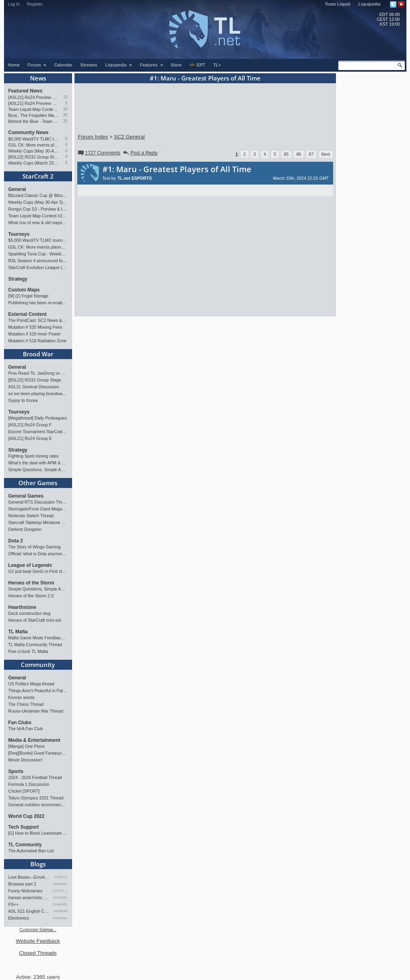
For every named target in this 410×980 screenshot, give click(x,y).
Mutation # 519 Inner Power (35, 334)
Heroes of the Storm (31, 583)
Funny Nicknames (25, 891)
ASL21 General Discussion (34, 387)
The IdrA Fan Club (26, 729)
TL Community (25, 845)
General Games (26, 496)
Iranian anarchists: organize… (29, 898)
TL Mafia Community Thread (35, 645)
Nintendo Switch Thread (31, 516)
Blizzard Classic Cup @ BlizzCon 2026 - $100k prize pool (38, 195)
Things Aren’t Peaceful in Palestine (38, 691)
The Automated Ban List (31, 851)
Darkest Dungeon (25, 529)
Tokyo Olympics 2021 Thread (36, 798)
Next (326, 154)
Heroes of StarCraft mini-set (35, 620)
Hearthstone (22, 607)
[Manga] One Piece (27, 746)
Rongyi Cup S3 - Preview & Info (38, 209)
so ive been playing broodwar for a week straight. (38, 394)
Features (152, 65)
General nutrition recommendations (38, 805)
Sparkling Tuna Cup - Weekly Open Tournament (38, 254)
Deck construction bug (29, 613)
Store (176, 65)
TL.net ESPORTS (135, 178)
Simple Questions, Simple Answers (38, 470)
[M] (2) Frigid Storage (29, 296)
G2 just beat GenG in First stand (38, 571)
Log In (14, 4)
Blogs (38, 864)
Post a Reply (140, 153)
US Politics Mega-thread (31, 684)
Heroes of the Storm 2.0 (31, 596)
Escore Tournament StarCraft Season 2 (38, 432)
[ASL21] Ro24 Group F (30, 425)
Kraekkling (60, 904)
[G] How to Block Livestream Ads (38, 833)
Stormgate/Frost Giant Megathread (38, 509)
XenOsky (60, 898)
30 (65, 115)
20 (65, 121)
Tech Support (24, 827)
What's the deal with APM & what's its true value (38, 463)
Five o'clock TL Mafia (28, 651)
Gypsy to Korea (23, 400)
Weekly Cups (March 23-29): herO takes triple (34, 163)
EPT (197, 65)
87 (311, 154)
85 (286, 154)
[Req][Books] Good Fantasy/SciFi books (38, 753)
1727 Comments (99, 153)
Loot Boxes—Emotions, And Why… (29, 877)
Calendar (63, 65)
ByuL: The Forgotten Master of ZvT (34, 115)
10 (65, 97)
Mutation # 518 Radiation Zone (38, 341)
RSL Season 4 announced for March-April (38, 261)
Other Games (38, 483)
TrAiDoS (61, 877)
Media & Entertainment (34, 740)
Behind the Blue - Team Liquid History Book (34, 121)
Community (38, 665)
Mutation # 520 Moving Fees (35, 327)
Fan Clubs (20, 723)
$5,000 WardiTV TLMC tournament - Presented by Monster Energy (34, 139)
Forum (37, 65)
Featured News (25, 91)
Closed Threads (38, 953)
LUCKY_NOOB (60, 891)
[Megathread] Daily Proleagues (38, 418)
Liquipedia (369, 4)
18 (65, 109)
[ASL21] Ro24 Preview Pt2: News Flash (34, 97)
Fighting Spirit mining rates (34, 456)
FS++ (14, 904)
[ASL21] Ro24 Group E (30, 438)
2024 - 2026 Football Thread (35, 777)
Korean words (22, 697)
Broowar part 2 (22, 884)
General (17, 189)
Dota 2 (16, 541)
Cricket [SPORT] (24, 791)
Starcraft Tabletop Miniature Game (38, 522)
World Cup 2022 (26, 816)
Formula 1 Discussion (29, 784)
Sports (16, 771)
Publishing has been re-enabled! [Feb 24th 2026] (38, 303)
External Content (28, 314)
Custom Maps (24, 290)
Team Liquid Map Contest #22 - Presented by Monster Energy (34, 109)
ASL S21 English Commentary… (29, 911)
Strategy (18, 279)
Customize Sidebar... (38, 930)
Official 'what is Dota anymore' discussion (38, 554)
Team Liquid (338, 4)
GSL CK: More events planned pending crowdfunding (34, 145)
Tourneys (19, 234)
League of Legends (30, 565)
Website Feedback (38, 941)
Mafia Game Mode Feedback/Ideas (38, 638)
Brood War (38, 354)
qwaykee (60, 884)
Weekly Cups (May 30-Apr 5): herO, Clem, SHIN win (34, 151)
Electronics (19, 918)
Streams (89, 65)
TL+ (217, 65)
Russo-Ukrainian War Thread (36, 711)
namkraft (60, 911)
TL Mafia (18, 632)
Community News (29, 133)
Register (35, 4)
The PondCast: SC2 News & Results (38, 320)
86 (299, 154)
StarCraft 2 (38, 176)
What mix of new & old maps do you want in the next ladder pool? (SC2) (38, 223)
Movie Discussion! (26, 760)
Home (14, 65)
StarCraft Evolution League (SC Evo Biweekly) (38, 267)
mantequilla (60, 918)
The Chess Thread (26, 704)
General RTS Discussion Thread (38, 502)
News (38, 78)
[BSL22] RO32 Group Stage (34, 157)
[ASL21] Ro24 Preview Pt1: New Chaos (34, 103)
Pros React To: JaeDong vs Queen (38, 373)
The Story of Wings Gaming (35, 547)
